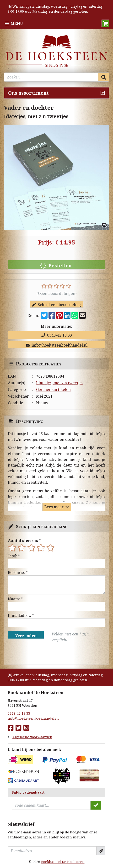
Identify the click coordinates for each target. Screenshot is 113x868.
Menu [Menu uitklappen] (17, 23)
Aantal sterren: (23, 541)
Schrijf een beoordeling (56, 305)
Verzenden (26, 636)
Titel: (13, 556)
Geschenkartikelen (53, 390)
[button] (105, 23)
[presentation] (38, 654)
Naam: (14, 599)
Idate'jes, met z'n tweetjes (60, 383)
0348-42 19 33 (57, 335)
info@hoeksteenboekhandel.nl (57, 345)
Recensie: (16, 572)
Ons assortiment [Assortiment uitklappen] (28, 93)
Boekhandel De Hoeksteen (63, 862)
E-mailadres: (19, 615)
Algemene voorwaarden (32, 737)
